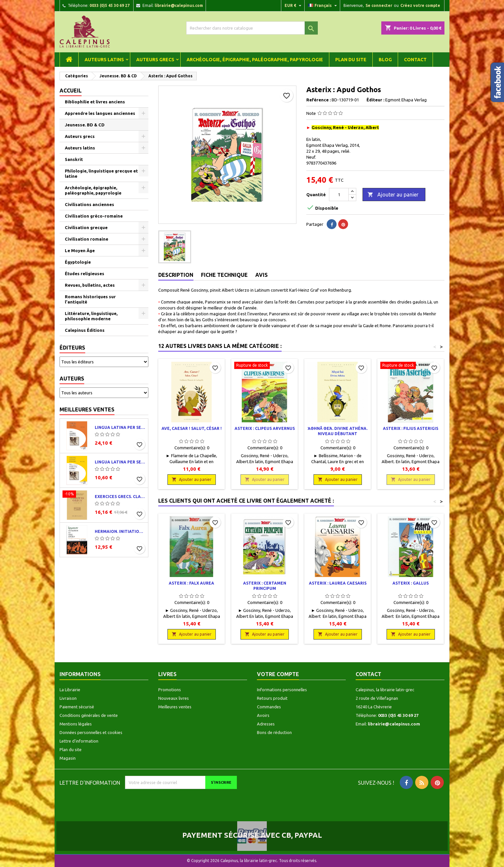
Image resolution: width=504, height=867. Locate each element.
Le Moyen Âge (80, 250)
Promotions (170, 690)
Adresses (266, 724)
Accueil (71, 91)
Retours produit (272, 698)
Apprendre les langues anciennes (100, 113)
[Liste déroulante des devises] (294, 6)
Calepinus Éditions (85, 330)
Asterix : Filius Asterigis (411, 428)
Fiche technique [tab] (224, 275)
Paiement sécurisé (77, 707)
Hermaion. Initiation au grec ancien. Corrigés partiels (120, 531)
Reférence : (318, 100)
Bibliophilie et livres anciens (95, 102)
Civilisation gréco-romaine (94, 216)
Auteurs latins (104, 60)
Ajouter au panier (393, 195)
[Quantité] (339, 195)
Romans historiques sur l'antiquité (90, 299)
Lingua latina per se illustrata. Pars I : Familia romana (120, 427)
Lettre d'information (79, 741)
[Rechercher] (252, 28)
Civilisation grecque (86, 227)
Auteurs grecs (155, 60)
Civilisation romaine (87, 239)
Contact (415, 60)
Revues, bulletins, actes (90, 285)
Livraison (68, 698)
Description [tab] (176, 275)
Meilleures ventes (87, 409)
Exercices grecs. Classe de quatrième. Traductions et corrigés (120, 497)
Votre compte (278, 674)
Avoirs (263, 715)
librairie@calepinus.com (179, 5)
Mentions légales (76, 724)
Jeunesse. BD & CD (85, 125)
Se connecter (379, 5)
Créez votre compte (420, 5)
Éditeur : (375, 100)
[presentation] (180, 802)
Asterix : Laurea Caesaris (338, 583)
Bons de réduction (274, 732)
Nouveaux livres (174, 698)
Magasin (68, 758)
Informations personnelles (282, 690)
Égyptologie (78, 262)
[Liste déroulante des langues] (323, 6)
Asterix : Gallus (411, 583)
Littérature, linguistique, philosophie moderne (91, 316)
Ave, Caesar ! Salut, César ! (192, 428)
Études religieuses (85, 274)
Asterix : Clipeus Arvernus (265, 428)
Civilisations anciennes (89, 204)
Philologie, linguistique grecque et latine (101, 173)
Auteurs (72, 379)
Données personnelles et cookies (91, 732)
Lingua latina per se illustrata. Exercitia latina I (120, 462)
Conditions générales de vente (89, 715)
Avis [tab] (262, 275)
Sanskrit (74, 159)
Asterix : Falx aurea (191, 583)
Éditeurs (72, 348)
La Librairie (70, 690)
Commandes (269, 707)
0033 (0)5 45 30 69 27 (110, 5)
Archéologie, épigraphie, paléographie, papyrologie (255, 60)
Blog (385, 60)
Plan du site (351, 60)
